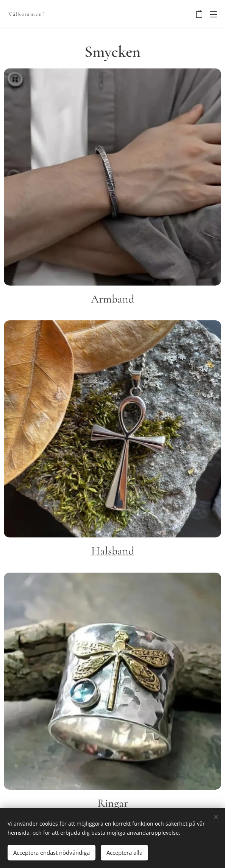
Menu (214, 14)
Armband (112, 299)
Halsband (113, 551)
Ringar (113, 803)
